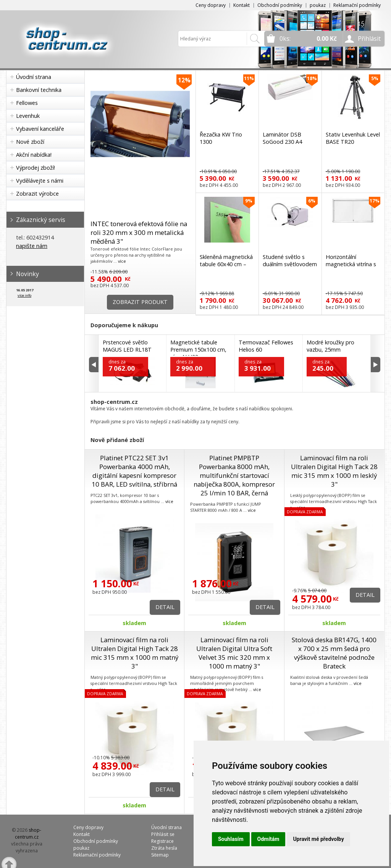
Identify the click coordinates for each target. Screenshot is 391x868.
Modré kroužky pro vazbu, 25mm (330, 346)
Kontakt (242, 5)
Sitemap (160, 855)
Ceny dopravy (211, 5)
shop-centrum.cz (28, 833)
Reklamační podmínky (357, 5)
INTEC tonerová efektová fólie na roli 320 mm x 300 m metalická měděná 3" (139, 232)
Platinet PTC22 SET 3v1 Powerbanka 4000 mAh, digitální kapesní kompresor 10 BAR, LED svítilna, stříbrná (134, 471)
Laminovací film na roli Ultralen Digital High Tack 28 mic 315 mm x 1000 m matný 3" (135, 653)
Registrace (162, 841)
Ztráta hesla (164, 848)
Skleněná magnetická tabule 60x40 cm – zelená (226, 264)
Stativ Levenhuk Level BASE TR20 (353, 138)
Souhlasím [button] (231, 839)
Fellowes (27, 103)
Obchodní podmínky (280, 5)
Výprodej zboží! (36, 168)
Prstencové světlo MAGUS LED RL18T (127, 346)
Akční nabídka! (34, 155)
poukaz (318, 5)
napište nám (32, 246)
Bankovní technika (39, 90)
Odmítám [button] (268, 839)
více (122, 261)
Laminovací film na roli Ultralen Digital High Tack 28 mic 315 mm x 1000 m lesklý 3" (334, 471)
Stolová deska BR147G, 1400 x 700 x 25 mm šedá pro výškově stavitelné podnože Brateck (334, 653)
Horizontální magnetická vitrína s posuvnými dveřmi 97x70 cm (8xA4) (351, 268)
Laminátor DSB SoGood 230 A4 (282, 138)
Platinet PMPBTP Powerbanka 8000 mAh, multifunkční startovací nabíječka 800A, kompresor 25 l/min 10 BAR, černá (234, 475)
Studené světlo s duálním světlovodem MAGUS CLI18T (290, 264)
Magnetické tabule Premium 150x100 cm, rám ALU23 (198, 350)
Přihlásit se (163, 834)
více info (24, 295)
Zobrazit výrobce (37, 194)
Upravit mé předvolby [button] (318, 839)
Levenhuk (28, 116)
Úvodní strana (34, 77)
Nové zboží (30, 142)
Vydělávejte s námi (40, 181)
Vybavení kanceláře (40, 129)
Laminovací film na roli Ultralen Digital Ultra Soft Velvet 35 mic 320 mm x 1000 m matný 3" (234, 653)
